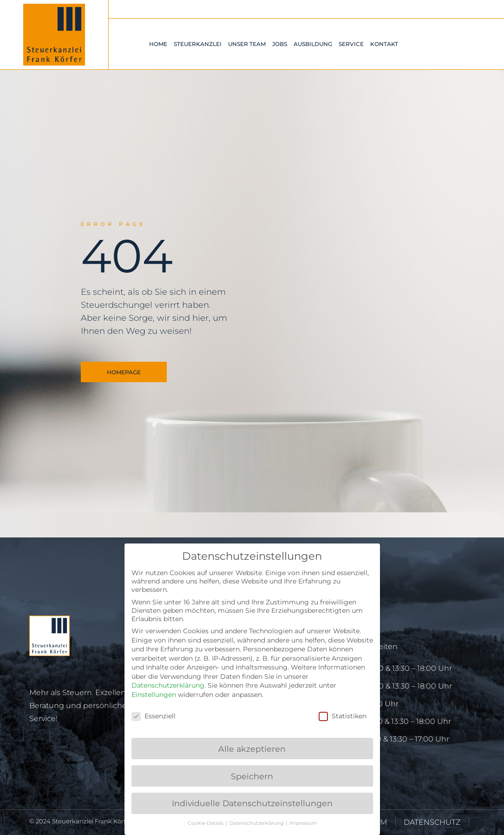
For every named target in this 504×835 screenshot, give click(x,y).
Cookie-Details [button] (206, 823)
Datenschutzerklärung (168, 685)
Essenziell (154, 716)
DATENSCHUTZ (432, 822)
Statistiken (343, 716)
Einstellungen (154, 695)
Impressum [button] (303, 823)
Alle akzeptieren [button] (252, 749)
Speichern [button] (252, 776)
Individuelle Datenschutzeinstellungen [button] (252, 803)
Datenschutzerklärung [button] (257, 823)
